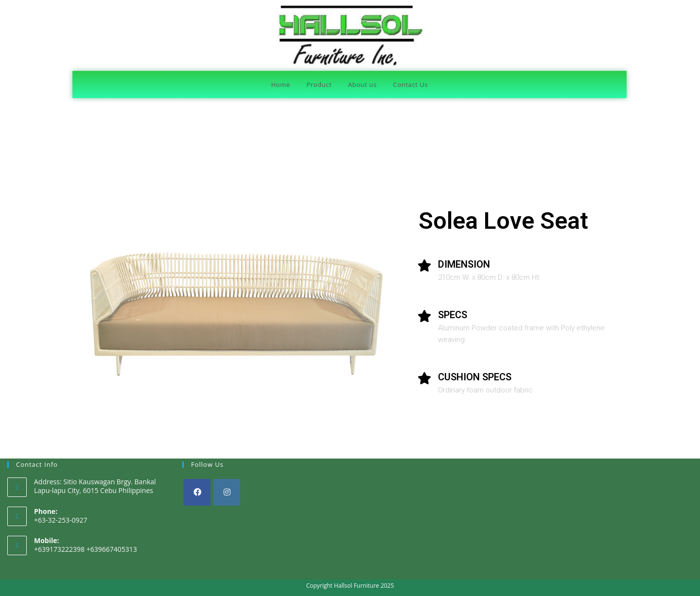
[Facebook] (197, 492)
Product (319, 85)
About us (362, 85)
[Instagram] (227, 492)
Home (281, 85)
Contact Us (411, 85)
